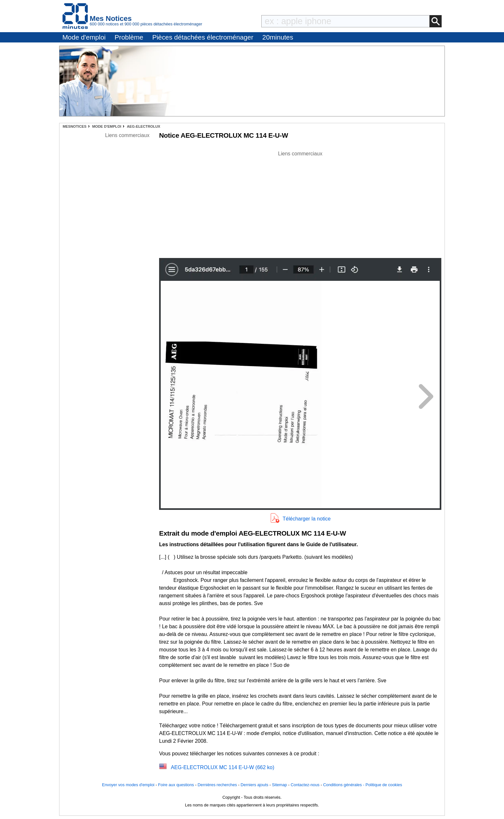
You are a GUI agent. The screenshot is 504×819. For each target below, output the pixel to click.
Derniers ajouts (255, 785)
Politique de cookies (384, 785)
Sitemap (279, 785)
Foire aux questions (176, 785)
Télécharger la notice (306, 519)
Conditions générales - (344, 785)
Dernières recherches (217, 785)
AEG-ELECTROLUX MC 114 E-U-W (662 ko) (222, 767)
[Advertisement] (300, 203)
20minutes (278, 37)
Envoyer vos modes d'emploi (128, 785)
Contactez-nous (305, 785)
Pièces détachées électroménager (203, 37)
